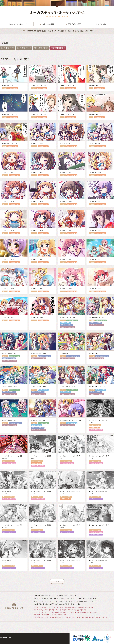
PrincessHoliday (72, 320)
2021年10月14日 (24, 48)
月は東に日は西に (65, 323)
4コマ (5, 88)
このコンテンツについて (18, 24)
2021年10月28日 (58, 48)
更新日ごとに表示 (75, 24)
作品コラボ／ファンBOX (67, 327)
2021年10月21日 (41, 48)
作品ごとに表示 (48, 24)
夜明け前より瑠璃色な (67, 325)
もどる (57, 581)
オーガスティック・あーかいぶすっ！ (57, 14)
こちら (74, 31)
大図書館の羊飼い (13, 88)
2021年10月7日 (8, 48)
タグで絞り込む (102, 24)
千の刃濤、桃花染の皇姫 (96, 430)
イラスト (34, 146)
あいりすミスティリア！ (96, 499)
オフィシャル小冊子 (95, 425)
